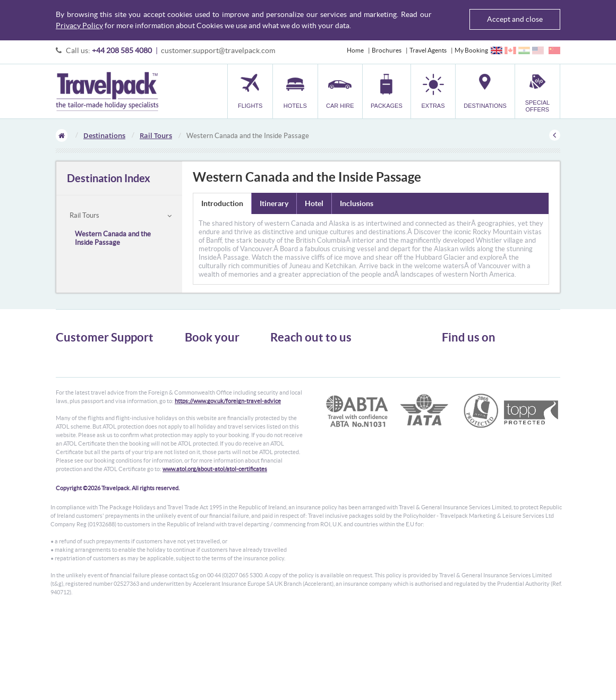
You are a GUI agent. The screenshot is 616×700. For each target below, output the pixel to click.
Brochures (387, 50)
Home (355, 50)
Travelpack (107, 91)
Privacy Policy (79, 25)
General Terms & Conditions (95, 365)
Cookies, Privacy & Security (93, 384)
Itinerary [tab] (274, 203)
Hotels (194, 365)
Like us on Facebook (478, 376)
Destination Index (109, 178)
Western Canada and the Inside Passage (113, 238)
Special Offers (204, 422)
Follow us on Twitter (478, 360)
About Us (69, 355)
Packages (198, 384)
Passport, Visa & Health (88, 374)
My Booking (471, 50)
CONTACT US (288, 428)
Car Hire (196, 374)
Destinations (104, 135)
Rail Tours (156, 135)
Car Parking (201, 403)
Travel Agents (428, 50)
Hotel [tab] (314, 203)
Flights (194, 355)
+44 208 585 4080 (122, 50)
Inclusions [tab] (357, 203)
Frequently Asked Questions (95, 393)
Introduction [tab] (222, 203)
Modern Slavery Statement (92, 412)
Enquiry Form (75, 403)
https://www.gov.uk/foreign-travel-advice (228, 483)
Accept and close (515, 19)
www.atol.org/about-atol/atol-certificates (215, 551)
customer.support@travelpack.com (218, 50)
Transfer (196, 393)
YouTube (462, 392)
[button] (433, 91)
